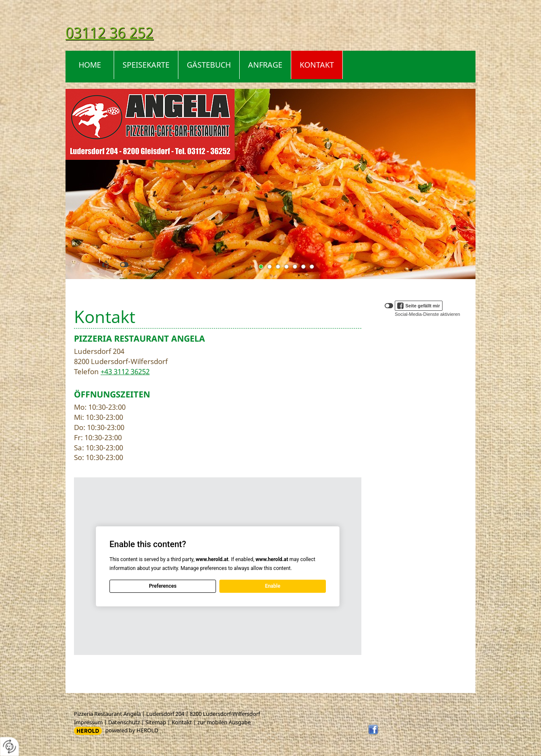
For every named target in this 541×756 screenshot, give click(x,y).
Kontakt (317, 65)
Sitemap (156, 722)
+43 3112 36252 (125, 371)
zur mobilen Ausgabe (224, 722)
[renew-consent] (10, 746)
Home (90, 65)
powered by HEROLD (132, 730)
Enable (273, 586)
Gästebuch (209, 65)
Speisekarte (146, 65)
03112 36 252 (109, 32)
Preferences (163, 586)
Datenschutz (124, 722)
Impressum (88, 722)
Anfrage (265, 65)
